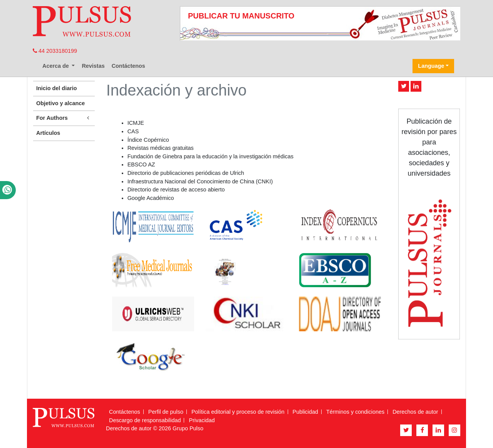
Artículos (48, 133)
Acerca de (56, 66)
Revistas (93, 66)
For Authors (64, 118)
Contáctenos (128, 66)
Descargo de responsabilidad (145, 420)
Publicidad (305, 412)
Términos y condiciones (355, 412)
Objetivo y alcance (60, 103)
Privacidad (202, 420)
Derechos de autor (415, 412)
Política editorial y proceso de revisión (238, 412)
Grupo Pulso (188, 428)
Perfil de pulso (166, 412)
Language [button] (431, 66)
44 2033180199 (55, 51)
